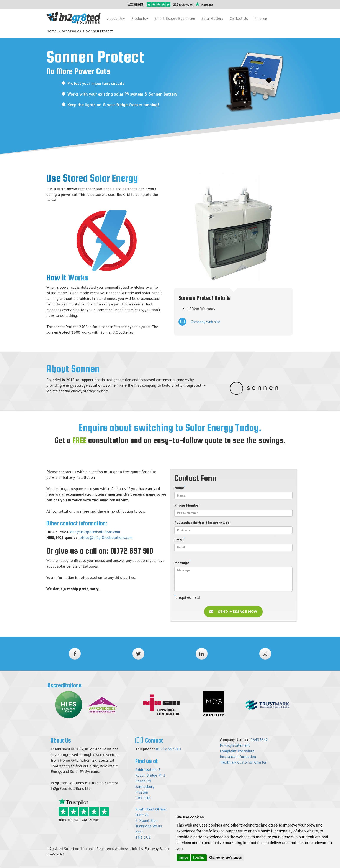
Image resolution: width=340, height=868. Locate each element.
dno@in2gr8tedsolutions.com (95, 532)
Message (182, 563)
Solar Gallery (212, 18)
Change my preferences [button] (225, 858)
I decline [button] (199, 858)
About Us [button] (116, 18)
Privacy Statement (235, 745)
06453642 (259, 740)
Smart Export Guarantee (175, 18)
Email (180, 540)
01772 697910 (168, 749)
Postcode (203, 522)
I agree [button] (183, 858)
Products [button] (140, 18)
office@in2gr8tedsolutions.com (106, 537)
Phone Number (187, 505)
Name (180, 488)
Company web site (199, 322)
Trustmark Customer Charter (243, 762)
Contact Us (239, 18)
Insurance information (238, 757)
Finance (266, 19)
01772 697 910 (132, 551)
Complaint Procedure (237, 751)
